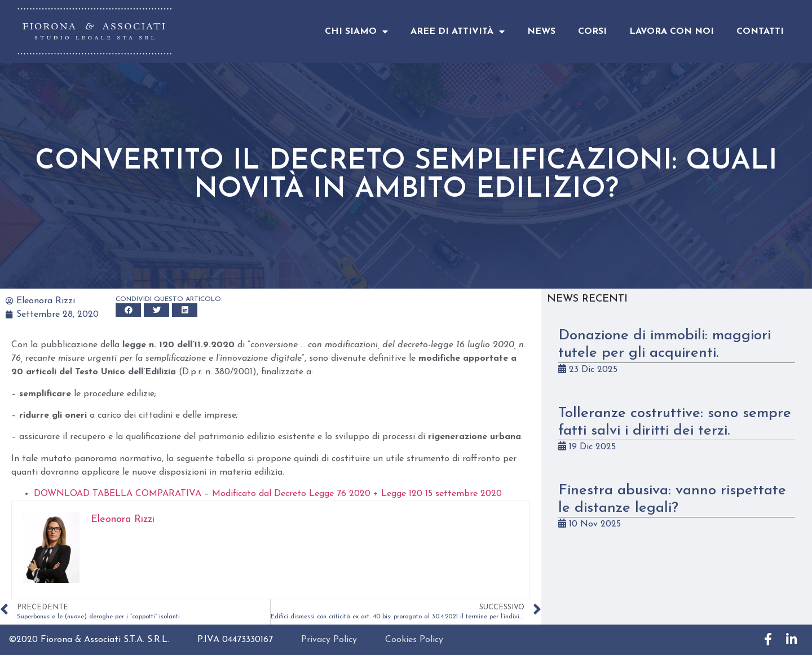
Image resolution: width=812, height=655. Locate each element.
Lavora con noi (672, 32)
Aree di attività (458, 32)
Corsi (592, 32)
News (541, 32)
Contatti (760, 32)
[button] (128, 310)
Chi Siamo (356, 32)
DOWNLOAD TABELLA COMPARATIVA (118, 494)
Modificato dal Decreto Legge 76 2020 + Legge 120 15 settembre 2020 (357, 494)
